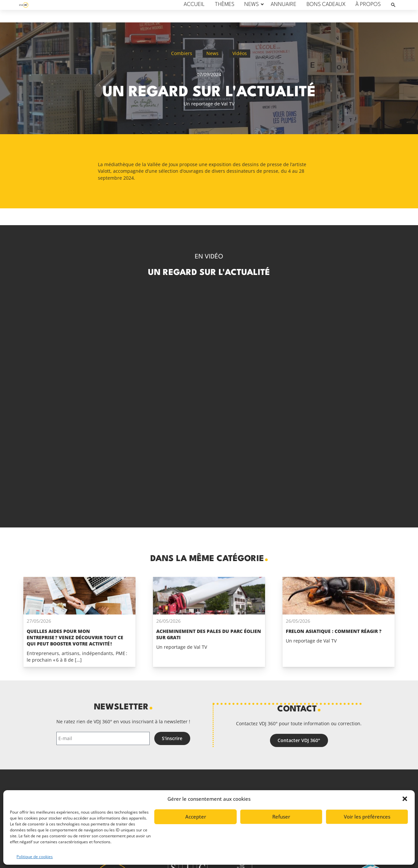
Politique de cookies (35, 857)
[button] (405, 799)
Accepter (196, 817)
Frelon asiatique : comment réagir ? (334, 631)
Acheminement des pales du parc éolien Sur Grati (209, 634)
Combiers (182, 53)
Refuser (281, 817)
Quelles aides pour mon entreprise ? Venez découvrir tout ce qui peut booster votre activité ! (75, 637)
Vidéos (240, 53)
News (212, 53)
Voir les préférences (367, 817)
